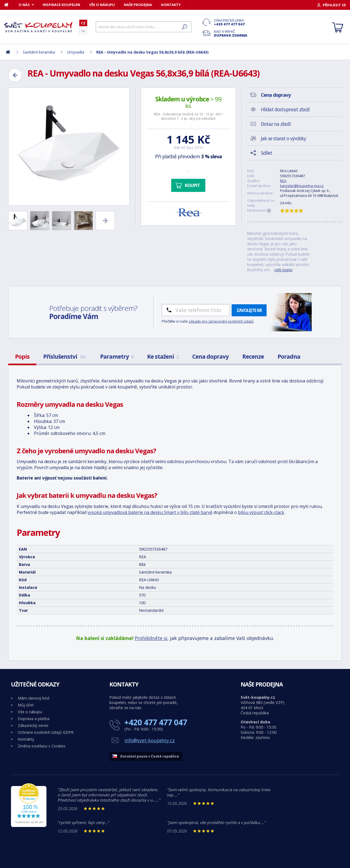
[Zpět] (15, 75)
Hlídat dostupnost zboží (285, 109)
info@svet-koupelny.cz (150, 740)
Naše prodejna (138, 5)
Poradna (289, 356)
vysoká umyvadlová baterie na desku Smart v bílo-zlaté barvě (150, 512)
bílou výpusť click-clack (261, 512)
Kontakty (171, 5)
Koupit (192, 185)
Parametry (117, 356)
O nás (24, 5)
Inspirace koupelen (61, 5)
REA (283, 181)
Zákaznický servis (33, 725)
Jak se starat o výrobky (283, 138)
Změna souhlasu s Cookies (42, 746)
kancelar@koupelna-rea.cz (302, 186)
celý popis (283, 270)
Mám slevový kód (33, 698)
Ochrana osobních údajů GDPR (46, 732)
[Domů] (9, 5)
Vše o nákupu (102, 5)
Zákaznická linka (231, 22)
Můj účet (26, 705)
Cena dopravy (210, 356)
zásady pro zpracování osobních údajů (221, 321)
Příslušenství (65, 356)
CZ (83, 23)
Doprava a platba (34, 719)
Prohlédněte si (151, 638)
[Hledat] (144, 27)
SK (83, 31)
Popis (22, 356)
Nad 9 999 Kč (231, 33)
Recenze (253, 356)
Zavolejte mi (249, 310)
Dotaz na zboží (276, 124)
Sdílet (266, 153)
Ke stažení (163, 356)
